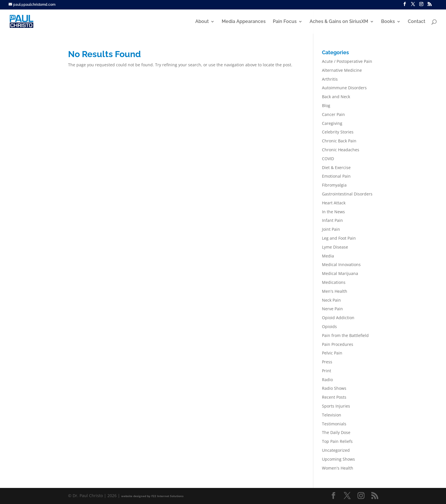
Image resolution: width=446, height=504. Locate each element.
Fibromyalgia (334, 185)
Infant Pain (332, 220)
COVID (328, 159)
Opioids (329, 326)
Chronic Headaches (341, 150)
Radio (327, 380)
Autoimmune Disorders (344, 88)
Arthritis (330, 79)
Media (328, 256)
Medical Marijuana (340, 273)
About (202, 22)
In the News (333, 212)
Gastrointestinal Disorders (347, 194)
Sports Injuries (336, 406)
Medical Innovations (341, 264)
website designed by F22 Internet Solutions (152, 496)
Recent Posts (334, 397)
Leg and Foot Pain (339, 238)
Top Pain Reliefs (337, 441)
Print (327, 371)
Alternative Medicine (342, 70)
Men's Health (335, 291)
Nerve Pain (332, 309)
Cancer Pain (333, 114)
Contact (417, 22)
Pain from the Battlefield (345, 335)
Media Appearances (244, 22)
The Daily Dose (336, 432)
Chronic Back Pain (339, 141)
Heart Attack (334, 203)
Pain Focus (285, 22)
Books (388, 22)
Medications (334, 282)
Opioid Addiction (338, 318)
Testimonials (334, 424)
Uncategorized (336, 450)
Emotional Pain (336, 176)
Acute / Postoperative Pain (347, 61)
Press (327, 362)
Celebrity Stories (338, 132)
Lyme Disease (335, 247)
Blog (326, 105)
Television (332, 415)
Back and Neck (336, 97)
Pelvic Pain (332, 353)
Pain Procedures (338, 344)
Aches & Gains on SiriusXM (339, 22)
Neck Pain (331, 300)
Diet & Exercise (336, 167)
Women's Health (338, 468)
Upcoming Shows (338, 459)
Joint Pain (331, 229)
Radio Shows (334, 388)
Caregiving (332, 123)
